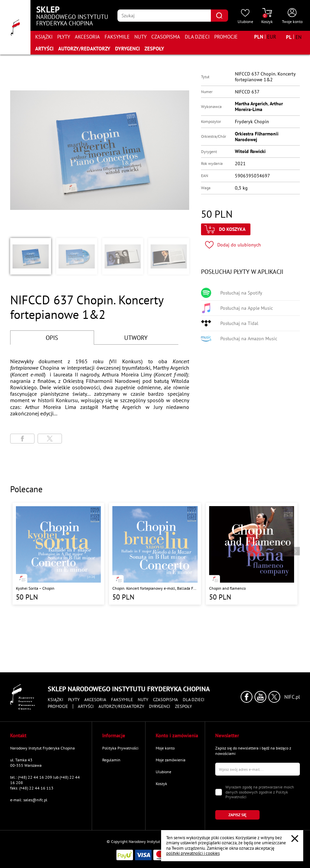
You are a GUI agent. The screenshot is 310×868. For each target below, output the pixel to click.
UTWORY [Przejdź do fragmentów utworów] (136, 338)
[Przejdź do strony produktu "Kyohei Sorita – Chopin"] (58, 554)
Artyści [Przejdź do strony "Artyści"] (44, 49)
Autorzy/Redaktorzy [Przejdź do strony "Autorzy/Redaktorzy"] (84, 49)
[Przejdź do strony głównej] (15, 27)
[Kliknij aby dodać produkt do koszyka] (226, 229)
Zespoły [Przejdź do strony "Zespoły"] (154, 49)
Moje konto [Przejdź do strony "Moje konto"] (165, 748)
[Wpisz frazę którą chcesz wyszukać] (164, 16)
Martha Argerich (251, 104)
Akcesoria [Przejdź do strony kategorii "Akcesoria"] (87, 37)
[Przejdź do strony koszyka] (267, 16)
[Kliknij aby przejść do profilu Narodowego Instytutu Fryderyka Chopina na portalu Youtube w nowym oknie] (260, 697)
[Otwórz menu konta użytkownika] (292, 16)
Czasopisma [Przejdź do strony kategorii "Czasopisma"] (166, 37)
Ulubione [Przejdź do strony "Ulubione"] (163, 772)
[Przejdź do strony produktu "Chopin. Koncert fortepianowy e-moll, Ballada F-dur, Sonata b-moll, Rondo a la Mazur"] (155, 554)
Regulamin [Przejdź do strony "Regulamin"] (111, 760)
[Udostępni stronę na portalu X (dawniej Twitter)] (50, 439)
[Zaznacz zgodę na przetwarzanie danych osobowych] (219, 792)
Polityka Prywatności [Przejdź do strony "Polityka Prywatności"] (120, 748)
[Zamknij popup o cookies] (295, 839)
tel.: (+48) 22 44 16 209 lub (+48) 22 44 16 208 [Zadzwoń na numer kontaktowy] (45, 780)
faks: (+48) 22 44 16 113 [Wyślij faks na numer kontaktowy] (32, 788)
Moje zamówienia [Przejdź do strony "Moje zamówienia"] (171, 760)
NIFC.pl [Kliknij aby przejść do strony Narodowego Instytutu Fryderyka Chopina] (292, 697)
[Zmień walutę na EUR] (272, 37)
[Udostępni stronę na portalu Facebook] (22, 439)
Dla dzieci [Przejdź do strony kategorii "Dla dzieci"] (197, 37)
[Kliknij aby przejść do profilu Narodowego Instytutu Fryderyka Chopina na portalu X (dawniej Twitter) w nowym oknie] (274, 697)
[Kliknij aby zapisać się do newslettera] (237, 815)
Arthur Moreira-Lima (259, 106)
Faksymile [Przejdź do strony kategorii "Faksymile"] (117, 37)
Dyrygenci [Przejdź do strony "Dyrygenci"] (127, 49)
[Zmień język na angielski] (298, 37)
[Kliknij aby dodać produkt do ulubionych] (233, 245)
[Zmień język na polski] (289, 37)
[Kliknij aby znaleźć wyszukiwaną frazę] (219, 16)
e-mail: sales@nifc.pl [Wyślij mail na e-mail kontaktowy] (29, 800)
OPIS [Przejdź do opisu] (52, 338)
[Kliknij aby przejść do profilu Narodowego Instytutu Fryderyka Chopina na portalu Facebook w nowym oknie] (247, 697)
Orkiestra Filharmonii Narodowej (257, 137)
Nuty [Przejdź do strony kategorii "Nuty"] (140, 37)
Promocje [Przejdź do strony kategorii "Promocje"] (226, 37)
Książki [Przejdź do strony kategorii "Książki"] (44, 37)
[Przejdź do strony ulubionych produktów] (245, 16)
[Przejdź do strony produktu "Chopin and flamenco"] (252, 554)
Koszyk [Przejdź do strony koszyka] (161, 784)
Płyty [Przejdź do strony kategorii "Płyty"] (64, 37)
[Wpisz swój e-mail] (258, 769)
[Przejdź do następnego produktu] (296, 551)
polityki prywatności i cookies (193, 853)
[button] (31, 256)
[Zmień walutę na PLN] (259, 37)
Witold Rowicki (250, 151)
